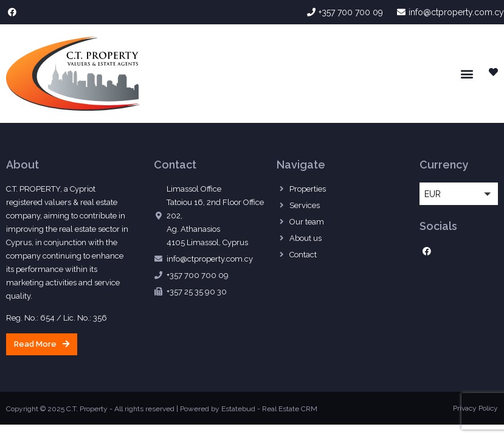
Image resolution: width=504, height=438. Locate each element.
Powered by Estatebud (218, 409)
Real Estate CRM (290, 409)
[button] (467, 73)
